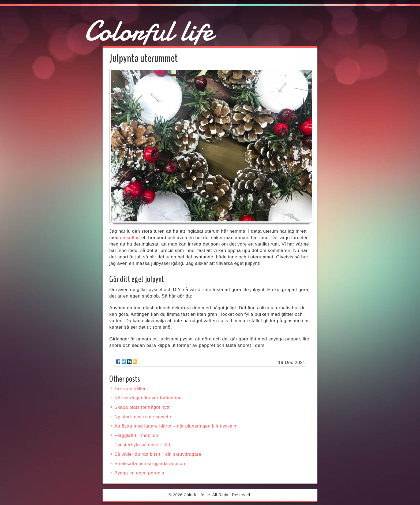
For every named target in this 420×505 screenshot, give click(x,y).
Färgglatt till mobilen (136, 435)
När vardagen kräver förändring (148, 398)
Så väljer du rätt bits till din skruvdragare (158, 454)
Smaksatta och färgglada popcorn (151, 464)
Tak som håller (130, 389)
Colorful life (149, 31)
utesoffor (129, 238)
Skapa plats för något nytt (142, 407)
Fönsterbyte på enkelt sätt (142, 445)
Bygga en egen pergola (139, 473)
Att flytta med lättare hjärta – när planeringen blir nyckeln (175, 426)
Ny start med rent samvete (143, 417)
